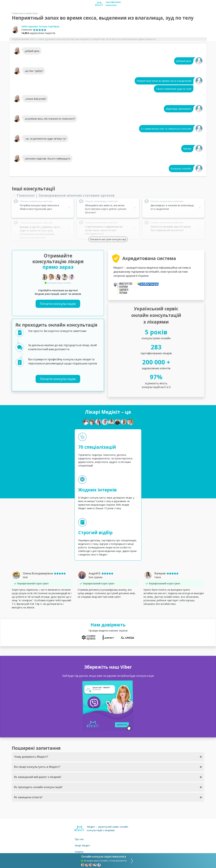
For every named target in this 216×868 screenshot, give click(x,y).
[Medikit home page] (99, 4)
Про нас (79, 839)
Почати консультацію (58, 304)
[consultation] (131, 861)
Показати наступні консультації (108, 239)
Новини (79, 852)
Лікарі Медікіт (83, 845)
